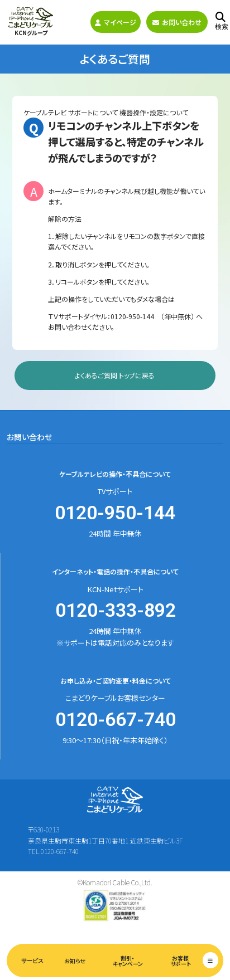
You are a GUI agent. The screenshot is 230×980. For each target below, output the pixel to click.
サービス (32, 961)
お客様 (180, 961)
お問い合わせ (177, 22)
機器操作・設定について (154, 112)
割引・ (128, 961)
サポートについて (93, 112)
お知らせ (75, 961)
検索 (222, 21)
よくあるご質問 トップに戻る (115, 375)
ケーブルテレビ (45, 112)
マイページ (116, 22)
